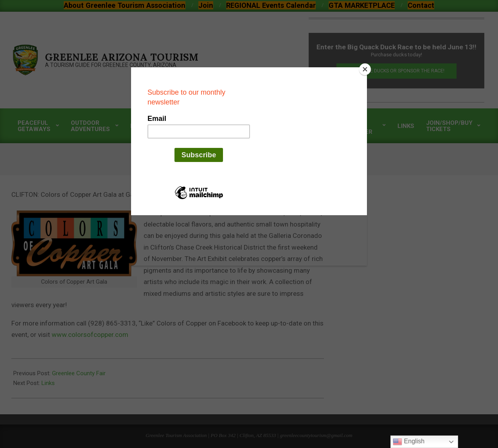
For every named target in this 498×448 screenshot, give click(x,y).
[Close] (365, 69)
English (409, 442)
